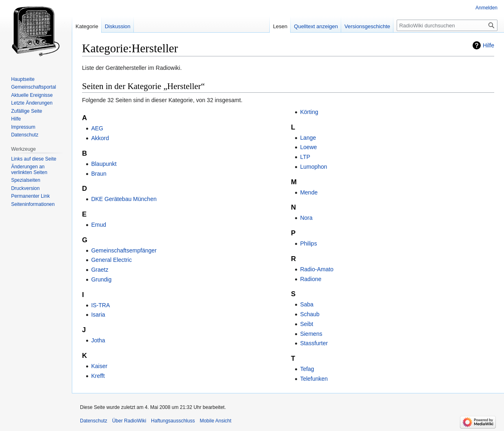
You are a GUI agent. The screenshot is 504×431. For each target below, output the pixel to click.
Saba (307, 304)
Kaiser (99, 366)
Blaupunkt (104, 164)
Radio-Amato (317, 269)
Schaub (310, 314)
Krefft (98, 376)
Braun (99, 174)
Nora (306, 218)
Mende (309, 192)
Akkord (100, 138)
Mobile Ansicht (215, 421)
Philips (308, 243)
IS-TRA (100, 305)
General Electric (111, 260)
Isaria (98, 315)
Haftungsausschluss (173, 421)
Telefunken (314, 379)
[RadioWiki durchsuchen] (447, 25)
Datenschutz (94, 421)
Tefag (307, 369)
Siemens (311, 334)
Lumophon (313, 167)
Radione (311, 279)
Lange (308, 138)
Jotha (98, 340)
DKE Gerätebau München (124, 199)
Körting (309, 112)
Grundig (101, 279)
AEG (97, 128)
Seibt (306, 324)
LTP (305, 157)
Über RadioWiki (129, 421)
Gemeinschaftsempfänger (124, 250)
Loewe (308, 147)
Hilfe (488, 45)
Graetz (100, 270)
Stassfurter (314, 343)
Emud (99, 225)
